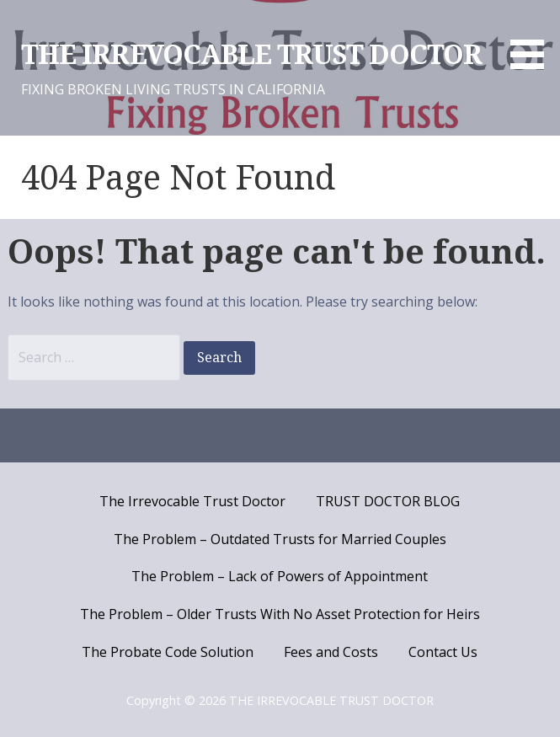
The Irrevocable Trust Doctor (192, 501)
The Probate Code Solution (168, 652)
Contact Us (443, 652)
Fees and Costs (331, 652)
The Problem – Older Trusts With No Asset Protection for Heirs (280, 614)
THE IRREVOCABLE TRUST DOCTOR (251, 55)
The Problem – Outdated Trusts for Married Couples (280, 539)
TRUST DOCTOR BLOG (388, 501)
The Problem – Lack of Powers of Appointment (280, 576)
